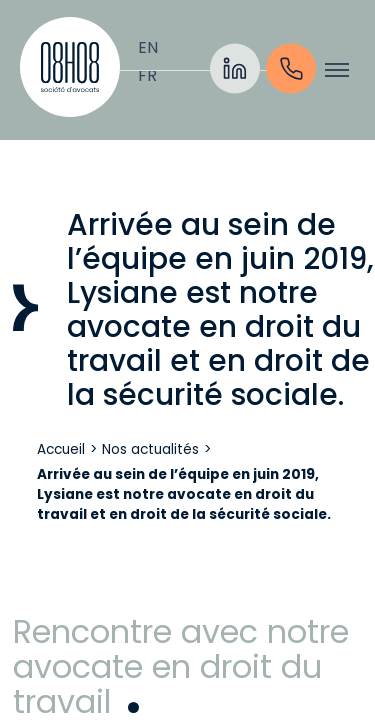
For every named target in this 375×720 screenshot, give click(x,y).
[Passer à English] (148, 48)
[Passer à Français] (147, 76)
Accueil (61, 449)
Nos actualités (150, 449)
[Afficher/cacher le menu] (337, 70)
